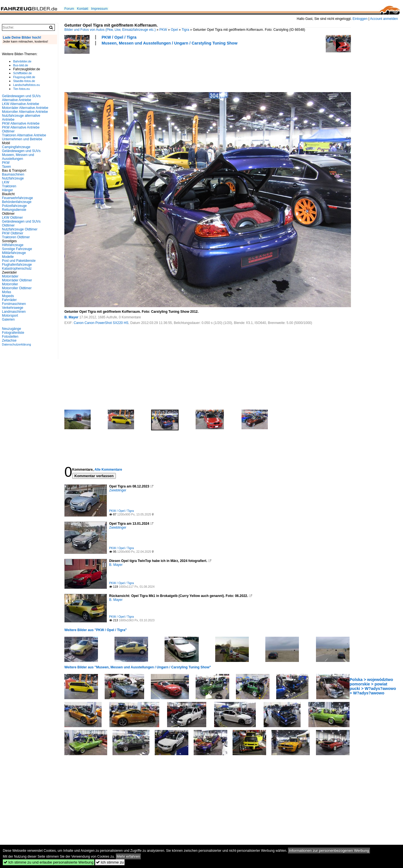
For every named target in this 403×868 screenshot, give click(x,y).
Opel (174, 30)
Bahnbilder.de (22, 61)
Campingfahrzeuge (16, 147)
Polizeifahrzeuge (14, 206)
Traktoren (9, 186)
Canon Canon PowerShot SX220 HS (101, 323)
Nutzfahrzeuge (13, 178)
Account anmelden (384, 19)
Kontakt (83, 9)
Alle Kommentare (108, 470)
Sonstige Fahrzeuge (17, 249)
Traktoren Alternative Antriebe (24, 135)
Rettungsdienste (14, 210)
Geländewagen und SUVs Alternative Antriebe (21, 98)
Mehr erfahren (128, 856)
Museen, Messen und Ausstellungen (18, 157)
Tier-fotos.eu (21, 89)
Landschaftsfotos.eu (26, 85)
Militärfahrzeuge (14, 253)
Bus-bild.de (21, 65)
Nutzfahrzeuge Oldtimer (20, 229)
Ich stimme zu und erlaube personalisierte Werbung (49, 862)
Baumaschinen (13, 174)
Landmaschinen (14, 312)
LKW (6, 182)
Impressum (99, 9)
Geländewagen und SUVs (21, 151)
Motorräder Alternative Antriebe (25, 108)
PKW (163, 30)
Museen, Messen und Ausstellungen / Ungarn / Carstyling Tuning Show (169, 43)
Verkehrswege (13, 308)
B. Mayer (71, 317)
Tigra (185, 30)
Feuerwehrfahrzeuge (17, 198)
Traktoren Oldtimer (16, 237)
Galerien (8, 319)
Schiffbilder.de (23, 73)
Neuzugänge (11, 329)
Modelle (8, 257)
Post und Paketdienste (19, 261)
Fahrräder (9, 300)
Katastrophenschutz (17, 269)
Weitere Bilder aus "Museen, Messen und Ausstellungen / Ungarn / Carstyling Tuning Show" (138, 667)
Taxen (6, 167)
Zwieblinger (118, 490)
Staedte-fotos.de (24, 81)
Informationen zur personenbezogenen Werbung (329, 851)
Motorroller (10, 284)
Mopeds (8, 296)
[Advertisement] (166, 68)
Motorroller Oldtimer (17, 288)
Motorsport (10, 316)
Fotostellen (10, 337)
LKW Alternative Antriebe (21, 104)
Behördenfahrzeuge (17, 202)
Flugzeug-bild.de (24, 77)
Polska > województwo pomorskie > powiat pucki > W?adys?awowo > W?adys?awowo (373, 686)
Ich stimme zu (110, 862)
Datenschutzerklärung (17, 344)
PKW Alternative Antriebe (21, 123)
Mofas (7, 292)
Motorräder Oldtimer (17, 280)
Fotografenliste (13, 333)
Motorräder (10, 276)
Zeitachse (9, 340)
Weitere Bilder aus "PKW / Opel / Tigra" (96, 630)
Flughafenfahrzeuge (17, 265)
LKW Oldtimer (12, 218)
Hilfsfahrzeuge (13, 245)
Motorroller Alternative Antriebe (25, 112)
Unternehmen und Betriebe (22, 139)
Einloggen (360, 19)
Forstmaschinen (14, 304)
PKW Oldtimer (13, 233)
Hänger (7, 190)
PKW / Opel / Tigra (119, 37)
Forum (69, 9)
